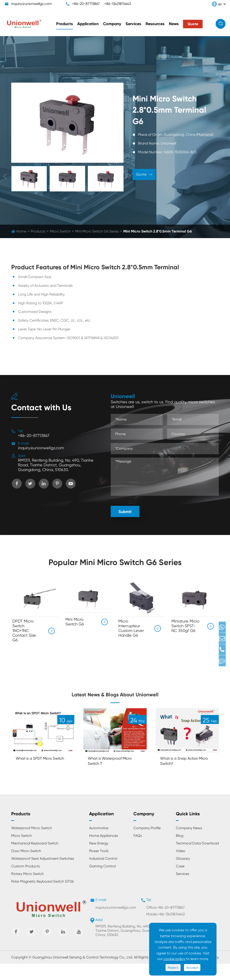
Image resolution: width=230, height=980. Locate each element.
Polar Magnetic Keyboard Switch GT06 (42, 898)
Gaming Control (102, 882)
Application (88, 24)
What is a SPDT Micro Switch (38, 776)
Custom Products (25, 882)
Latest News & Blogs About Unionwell (115, 700)
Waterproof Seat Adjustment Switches (43, 875)
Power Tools (99, 867)
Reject (173, 968)
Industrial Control (103, 875)
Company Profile (147, 844)
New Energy (99, 859)
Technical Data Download (197, 859)
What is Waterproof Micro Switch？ (114, 776)
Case (180, 882)
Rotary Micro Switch (28, 890)
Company (112, 24)
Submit (125, 512)
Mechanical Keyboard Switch (35, 859)
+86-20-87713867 (86, 4)
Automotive (99, 844)
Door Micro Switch (26, 867)
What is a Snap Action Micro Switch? (183, 776)
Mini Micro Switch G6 (75, 620)
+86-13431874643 (118, 4)
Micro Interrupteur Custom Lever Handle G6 (131, 628)
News (174, 24)
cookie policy (174, 959)
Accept (192, 968)
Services (133, 24)
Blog (180, 852)
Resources (155, 24)
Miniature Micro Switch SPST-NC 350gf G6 (185, 626)
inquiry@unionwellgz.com (32, 4)
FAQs (138, 852)
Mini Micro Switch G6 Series (97, 231)
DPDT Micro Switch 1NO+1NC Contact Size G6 (24, 630)
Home (21, 231)
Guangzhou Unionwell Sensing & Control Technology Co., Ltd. (83, 973)
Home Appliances (104, 852)
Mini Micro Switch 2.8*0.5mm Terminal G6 (158, 231)
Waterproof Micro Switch (32, 844)
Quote (144, 175)
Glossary (183, 875)
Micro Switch (60, 231)
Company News (189, 844)
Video (181, 867)
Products (64, 24)
